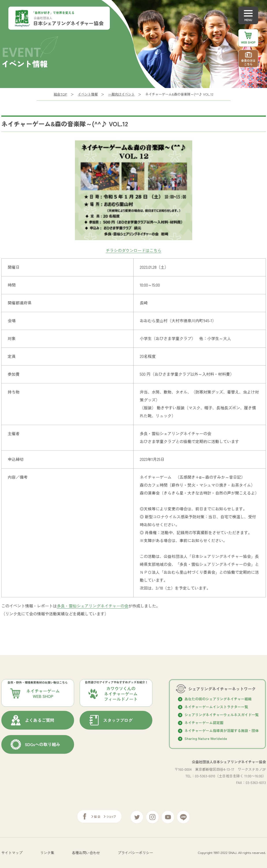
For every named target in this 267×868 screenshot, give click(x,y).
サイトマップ (12, 851)
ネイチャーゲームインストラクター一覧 (216, 707)
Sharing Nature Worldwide (206, 738)
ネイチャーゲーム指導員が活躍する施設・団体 (222, 730)
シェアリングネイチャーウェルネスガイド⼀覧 (222, 715)
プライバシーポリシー (135, 851)
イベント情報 (88, 94)
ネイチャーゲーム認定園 (204, 723)
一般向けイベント (121, 94)
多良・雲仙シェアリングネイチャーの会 (93, 606)
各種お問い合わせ (86, 851)
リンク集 (47, 851)
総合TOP (61, 94)
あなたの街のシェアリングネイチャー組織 (218, 699)
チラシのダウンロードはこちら (134, 250)
